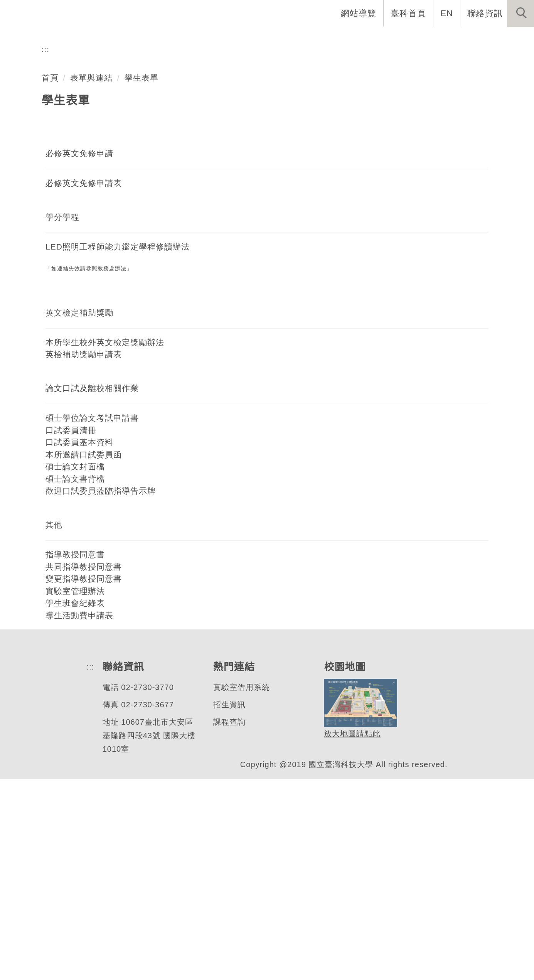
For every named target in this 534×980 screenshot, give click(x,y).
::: (46, 250)
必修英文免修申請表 (84, 384)
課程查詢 (227, 923)
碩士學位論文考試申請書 (92, 619)
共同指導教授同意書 (84, 767)
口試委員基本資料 (79, 643)
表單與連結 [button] (455, 39)
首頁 (50, 278)
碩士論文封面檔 (75, 667)
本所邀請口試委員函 (84, 655)
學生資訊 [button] (400, 39)
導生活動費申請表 (79, 816)
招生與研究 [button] (346, 39)
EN (447, 13)
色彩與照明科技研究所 (104, 170)
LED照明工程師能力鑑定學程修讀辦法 (117, 447)
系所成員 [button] (291, 39)
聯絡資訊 (485, 13)
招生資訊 (227, 906)
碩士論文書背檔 (75, 680)
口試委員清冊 (71, 631)
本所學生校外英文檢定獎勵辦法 (105, 543)
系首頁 (195, 39)
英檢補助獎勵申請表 (84, 555)
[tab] (271, 201)
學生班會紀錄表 (75, 804)
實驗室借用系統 (240, 888)
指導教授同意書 (75, 755)
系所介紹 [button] (241, 39)
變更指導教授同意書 (84, 779)
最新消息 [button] (509, 39)
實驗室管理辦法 (75, 792)
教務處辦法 (112, 470)
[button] (521, 13)
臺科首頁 (409, 13)
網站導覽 (359, 13)
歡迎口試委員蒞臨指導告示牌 (101, 692)
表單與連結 (92, 278)
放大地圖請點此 (350, 935)
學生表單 (142, 278)
